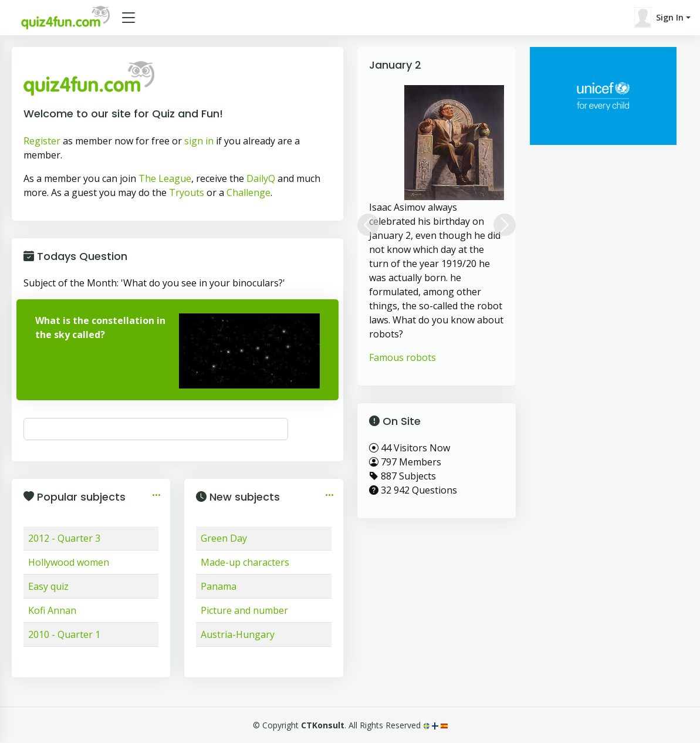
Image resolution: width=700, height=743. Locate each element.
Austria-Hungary (238, 634)
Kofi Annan (52, 610)
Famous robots (403, 357)
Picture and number (244, 610)
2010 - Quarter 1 (64, 634)
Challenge (248, 192)
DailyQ (261, 178)
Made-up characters (245, 562)
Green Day (224, 538)
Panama (219, 586)
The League (165, 178)
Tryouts (187, 192)
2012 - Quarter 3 (64, 538)
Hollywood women (69, 562)
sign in (199, 141)
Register (42, 141)
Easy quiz (48, 586)
